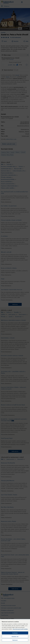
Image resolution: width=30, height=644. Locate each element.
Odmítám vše (15, 637)
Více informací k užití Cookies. (20, 629)
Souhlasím (15, 633)
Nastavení (15, 640)
